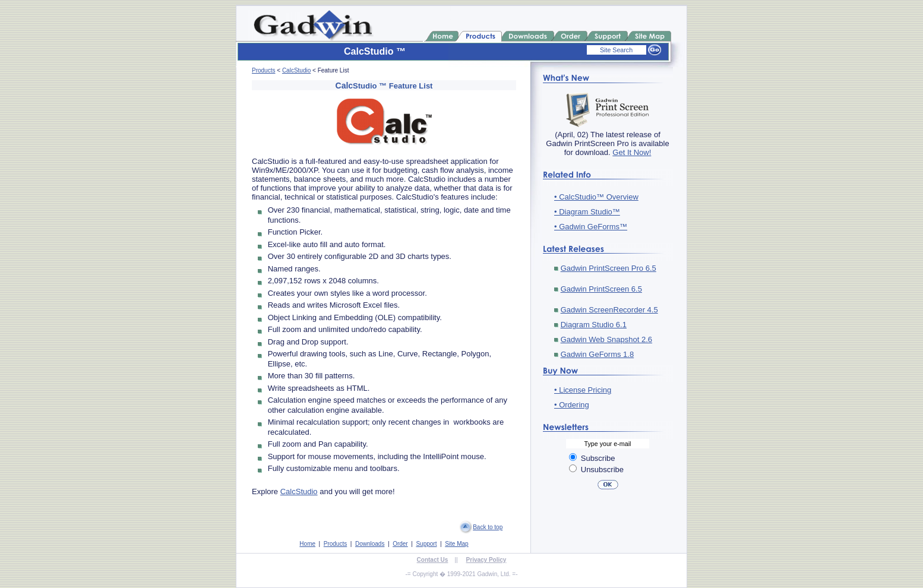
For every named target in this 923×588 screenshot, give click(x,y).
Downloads (370, 544)
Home (307, 544)
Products (263, 70)
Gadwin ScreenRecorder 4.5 (609, 310)
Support (426, 544)
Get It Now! (632, 152)
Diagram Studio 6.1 (594, 325)
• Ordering (572, 405)
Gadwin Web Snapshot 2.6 (606, 339)
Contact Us (433, 560)
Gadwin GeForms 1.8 (598, 354)
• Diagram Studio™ (587, 212)
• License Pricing (583, 390)
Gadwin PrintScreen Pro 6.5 (609, 268)
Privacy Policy (486, 560)
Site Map (456, 544)
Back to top (488, 527)
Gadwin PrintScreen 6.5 (601, 289)
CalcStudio (296, 70)
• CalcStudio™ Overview (596, 197)
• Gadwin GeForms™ (591, 227)
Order (400, 544)
